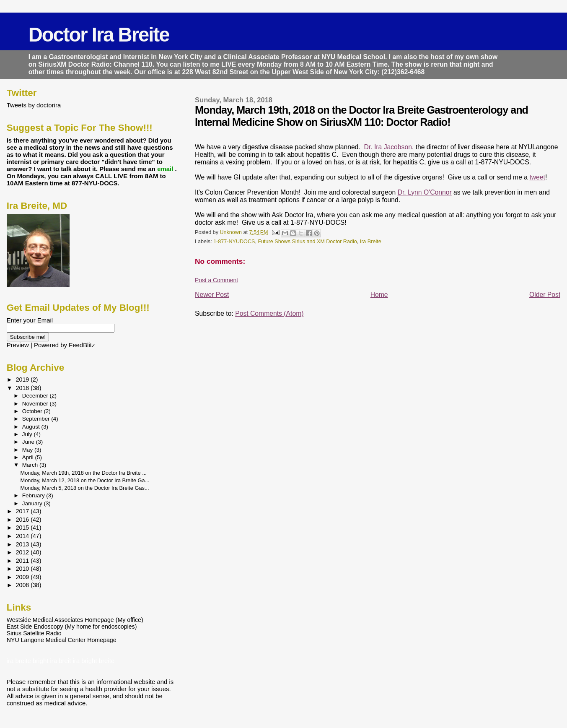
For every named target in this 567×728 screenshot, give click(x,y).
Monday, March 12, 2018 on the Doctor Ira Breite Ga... (85, 480)
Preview (18, 345)
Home (379, 295)
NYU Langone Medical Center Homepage (62, 640)
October (33, 411)
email (166, 169)
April (29, 457)
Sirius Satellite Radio (34, 633)
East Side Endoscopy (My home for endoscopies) (72, 627)
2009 (23, 577)
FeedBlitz (82, 345)
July (28, 434)
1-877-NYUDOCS (234, 242)
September (37, 419)
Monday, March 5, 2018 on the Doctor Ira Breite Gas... (85, 488)
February (34, 495)
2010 (23, 569)
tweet (537, 177)
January (33, 503)
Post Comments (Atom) (269, 313)
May (28, 450)
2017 (23, 511)
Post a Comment (216, 280)
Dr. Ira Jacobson (388, 147)
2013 (23, 544)
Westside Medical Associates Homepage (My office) (75, 620)
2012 (23, 552)
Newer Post (212, 295)
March (31, 465)
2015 (23, 528)
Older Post (545, 295)
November (36, 404)
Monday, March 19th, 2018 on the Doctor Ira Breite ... (84, 473)
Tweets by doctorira (34, 105)
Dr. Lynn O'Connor (425, 192)
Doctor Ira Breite (99, 35)
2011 (23, 561)
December (36, 396)
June (29, 442)
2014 (23, 536)
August (32, 427)
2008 (23, 585)
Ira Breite (371, 242)
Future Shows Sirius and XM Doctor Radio (307, 242)
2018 (23, 388)
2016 (23, 520)
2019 (23, 380)
